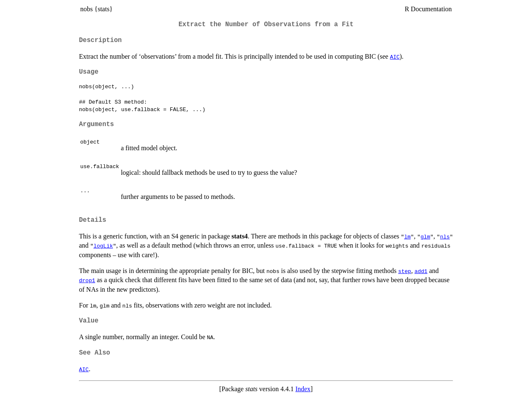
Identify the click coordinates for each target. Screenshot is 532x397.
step (405, 271)
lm (407, 236)
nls (445, 236)
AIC (395, 57)
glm (425, 236)
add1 (421, 271)
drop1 (87, 280)
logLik (103, 246)
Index (303, 389)
